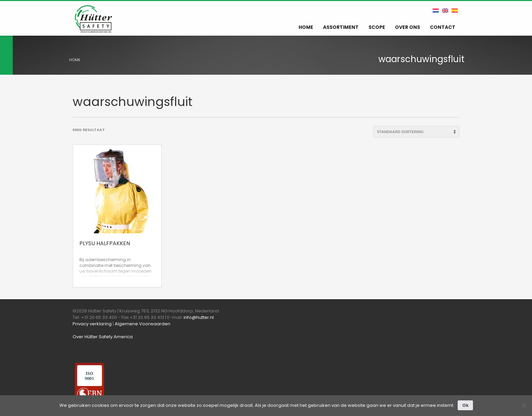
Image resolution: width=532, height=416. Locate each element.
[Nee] (524, 405)
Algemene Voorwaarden (142, 324)
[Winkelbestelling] (416, 132)
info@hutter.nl (199, 317)
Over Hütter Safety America (103, 337)
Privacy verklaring (92, 324)
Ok (465, 405)
